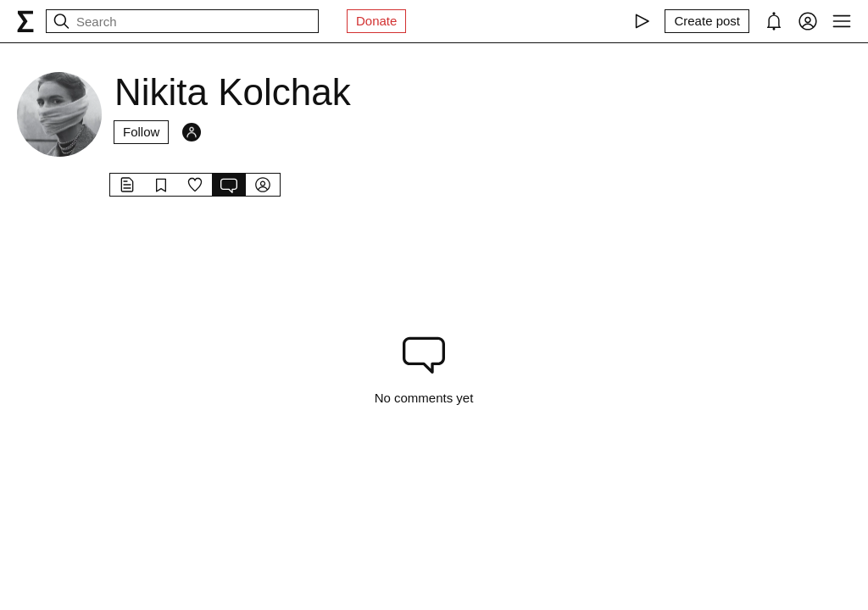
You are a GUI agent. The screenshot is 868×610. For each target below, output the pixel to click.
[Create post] (707, 21)
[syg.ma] (25, 21)
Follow (141, 132)
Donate (376, 21)
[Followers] (192, 132)
